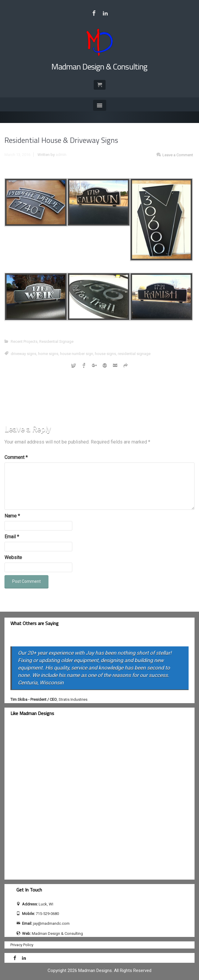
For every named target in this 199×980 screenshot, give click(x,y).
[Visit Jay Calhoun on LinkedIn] (105, 13)
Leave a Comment (178, 155)
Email (12, 537)
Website (13, 557)
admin (61, 155)
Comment (16, 457)
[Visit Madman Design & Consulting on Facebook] (94, 13)
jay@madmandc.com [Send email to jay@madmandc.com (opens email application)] (51, 923)
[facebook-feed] (61, 802)
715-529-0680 (47, 914)
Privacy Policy (22, 945)
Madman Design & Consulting (99, 66)
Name (12, 516)
